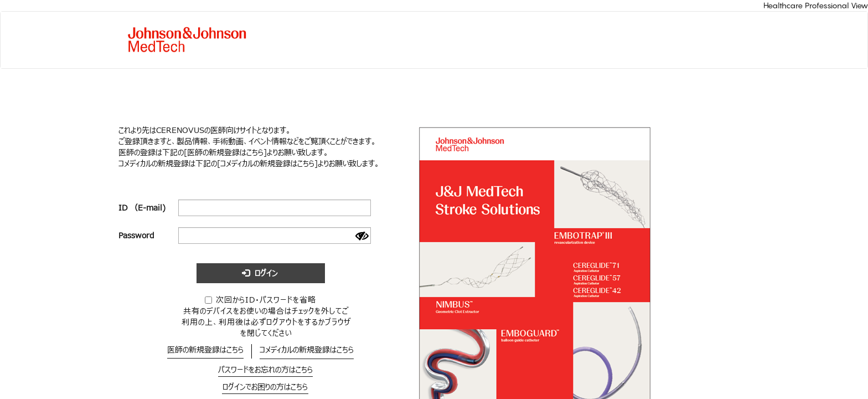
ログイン (260, 273)
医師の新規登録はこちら (205, 350)
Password (136, 236)
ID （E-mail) (142, 208)
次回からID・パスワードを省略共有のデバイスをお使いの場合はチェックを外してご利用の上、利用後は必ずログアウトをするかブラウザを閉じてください (266, 316)
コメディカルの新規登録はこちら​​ (307, 350)
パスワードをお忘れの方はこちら (265, 370)
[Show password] (362, 236)
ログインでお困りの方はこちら (265, 387)
